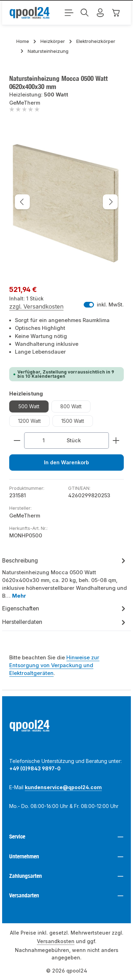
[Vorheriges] (22, 202)
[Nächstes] (110, 202)
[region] (66, 202)
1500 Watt (73, 421)
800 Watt (71, 406)
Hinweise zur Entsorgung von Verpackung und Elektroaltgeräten (54, 666)
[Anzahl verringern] (17, 441)
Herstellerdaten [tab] (65, 622)
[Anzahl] (43, 441)
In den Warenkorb (67, 463)
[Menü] (69, 13)
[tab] (65, 578)
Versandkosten (56, 941)
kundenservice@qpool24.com (63, 788)
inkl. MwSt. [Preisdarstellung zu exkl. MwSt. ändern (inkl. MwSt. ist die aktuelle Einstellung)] (104, 305)
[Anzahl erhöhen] (116, 441)
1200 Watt (29, 421)
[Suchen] (85, 13)
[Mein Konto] (100, 13)
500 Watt (29, 406)
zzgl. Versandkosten (36, 306)
